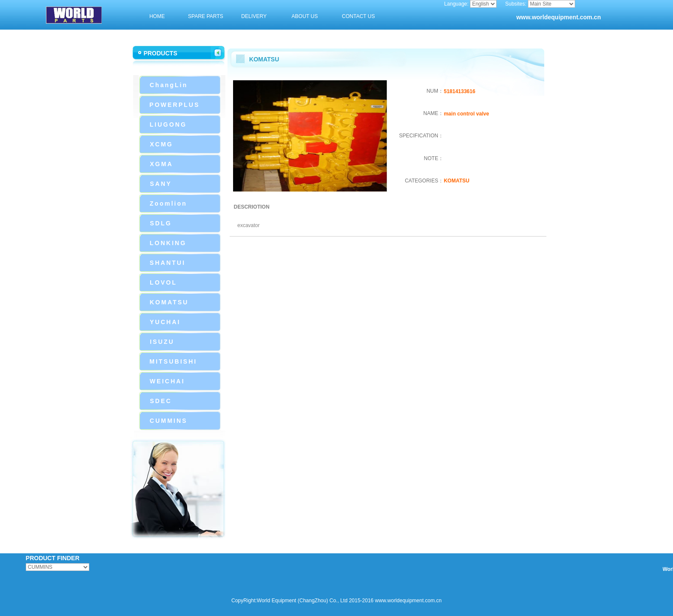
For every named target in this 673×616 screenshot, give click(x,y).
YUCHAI (165, 322)
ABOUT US (305, 16)
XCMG (161, 144)
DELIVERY (254, 16)
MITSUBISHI (173, 361)
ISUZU (162, 342)
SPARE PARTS (206, 16)
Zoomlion (168, 203)
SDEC (161, 401)
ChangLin (169, 85)
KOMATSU (169, 302)
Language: (456, 4)
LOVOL (163, 282)
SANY (161, 184)
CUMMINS (169, 421)
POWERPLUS (174, 105)
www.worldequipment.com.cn (559, 17)
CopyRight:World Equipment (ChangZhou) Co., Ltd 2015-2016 (302, 601)
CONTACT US (359, 16)
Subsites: (516, 4)
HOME (157, 16)
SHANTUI (168, 263)
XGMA (161, 164)
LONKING (168, 243)
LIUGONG (168, 124)
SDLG (161, 223)
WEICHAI (167, 381)
